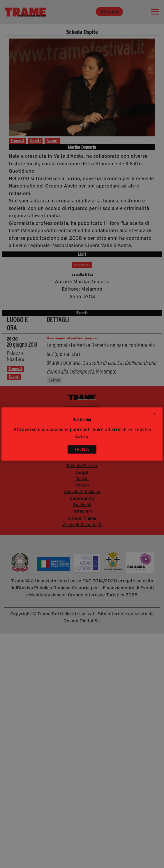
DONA (82, 449)
